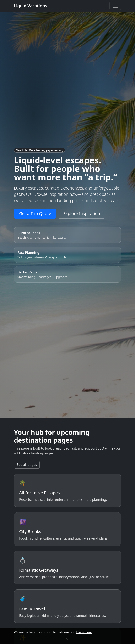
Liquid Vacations (31, 6)
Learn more (84, 632)
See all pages (27, 465)
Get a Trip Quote (35, 213)
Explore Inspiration (82, 213)
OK (67, 639)
